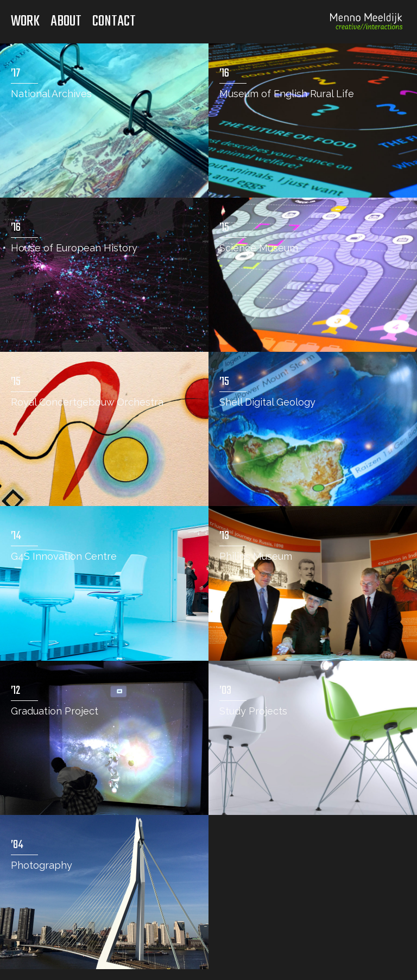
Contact (114, 22)
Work (25, 22)
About (66, 22)
